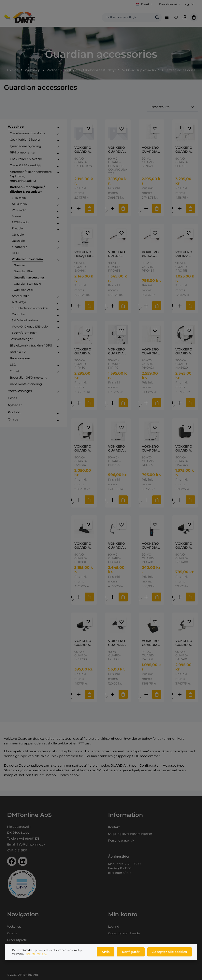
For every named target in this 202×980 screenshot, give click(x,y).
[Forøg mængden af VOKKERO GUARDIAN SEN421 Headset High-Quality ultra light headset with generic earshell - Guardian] (146, 213)
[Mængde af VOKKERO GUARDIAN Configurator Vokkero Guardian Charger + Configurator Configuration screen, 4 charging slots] (105, 213)
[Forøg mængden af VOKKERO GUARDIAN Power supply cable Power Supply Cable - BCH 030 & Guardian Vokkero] (112, 700)
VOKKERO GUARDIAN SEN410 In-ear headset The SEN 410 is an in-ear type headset (185, 154)
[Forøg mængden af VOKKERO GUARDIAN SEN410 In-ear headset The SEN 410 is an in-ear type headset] (180, 213)
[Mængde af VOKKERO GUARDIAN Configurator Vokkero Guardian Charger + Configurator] (71, 603)
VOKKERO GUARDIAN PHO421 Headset (151, 356)
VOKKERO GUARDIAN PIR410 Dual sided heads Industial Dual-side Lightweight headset (118, 356)
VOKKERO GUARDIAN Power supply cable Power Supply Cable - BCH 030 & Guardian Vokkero (117, 649)
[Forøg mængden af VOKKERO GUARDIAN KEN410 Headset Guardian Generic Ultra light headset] (146, 505)
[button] (58, 132)
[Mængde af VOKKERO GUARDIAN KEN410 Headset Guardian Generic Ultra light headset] (139, 505)
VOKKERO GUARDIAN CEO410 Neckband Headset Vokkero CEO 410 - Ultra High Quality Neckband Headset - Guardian (117, 551)
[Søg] (154, 20)
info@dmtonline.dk (31, 844)
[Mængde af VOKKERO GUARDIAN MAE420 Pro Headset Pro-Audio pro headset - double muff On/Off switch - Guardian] (172, 408)
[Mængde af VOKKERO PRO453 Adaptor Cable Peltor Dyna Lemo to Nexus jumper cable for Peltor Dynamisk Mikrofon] (172, 310)
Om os (12, 933)
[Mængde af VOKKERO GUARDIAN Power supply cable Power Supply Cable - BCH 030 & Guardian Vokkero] (105, 700)
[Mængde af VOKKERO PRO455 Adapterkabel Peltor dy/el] (105, 310)
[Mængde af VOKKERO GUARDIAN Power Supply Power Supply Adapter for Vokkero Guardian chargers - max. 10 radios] (71, 700)
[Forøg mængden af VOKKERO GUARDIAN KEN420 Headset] (112, 505)
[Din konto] (184, 20)
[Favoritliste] (174, 20)
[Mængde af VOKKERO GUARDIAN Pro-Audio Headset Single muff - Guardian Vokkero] (172, 700)
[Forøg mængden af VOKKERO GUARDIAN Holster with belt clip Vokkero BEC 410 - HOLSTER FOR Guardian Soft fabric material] (146, 603)
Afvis (108, 954)
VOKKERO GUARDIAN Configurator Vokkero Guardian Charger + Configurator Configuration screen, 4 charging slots (117, 154)
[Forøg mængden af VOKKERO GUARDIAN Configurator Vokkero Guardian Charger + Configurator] (79, 603)
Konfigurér (132, 954)
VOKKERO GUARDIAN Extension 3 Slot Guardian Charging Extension (84, 154)
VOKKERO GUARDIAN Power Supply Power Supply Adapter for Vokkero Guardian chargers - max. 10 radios (84, 649)
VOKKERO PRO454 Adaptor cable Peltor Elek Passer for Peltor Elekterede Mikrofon (151, 259)
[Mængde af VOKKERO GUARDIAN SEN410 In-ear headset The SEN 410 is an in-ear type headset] (172, 213)
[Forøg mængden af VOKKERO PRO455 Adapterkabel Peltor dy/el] (112, 310)
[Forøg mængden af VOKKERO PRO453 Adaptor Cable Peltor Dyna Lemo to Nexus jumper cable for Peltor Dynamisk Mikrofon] (180, 310)
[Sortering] (172, 112)
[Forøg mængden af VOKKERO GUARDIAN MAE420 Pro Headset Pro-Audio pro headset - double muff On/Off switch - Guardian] (180, 408)
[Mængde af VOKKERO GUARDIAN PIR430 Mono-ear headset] (71, 408)
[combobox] (124, 20)
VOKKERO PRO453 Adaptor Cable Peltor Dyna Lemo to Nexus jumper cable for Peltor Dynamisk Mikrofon (185, 259)
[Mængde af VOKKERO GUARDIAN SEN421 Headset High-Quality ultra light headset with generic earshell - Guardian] (139, 213)
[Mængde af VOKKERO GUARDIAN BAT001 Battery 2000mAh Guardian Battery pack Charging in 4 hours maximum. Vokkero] (139, 700)
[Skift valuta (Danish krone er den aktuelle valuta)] (169, 4)
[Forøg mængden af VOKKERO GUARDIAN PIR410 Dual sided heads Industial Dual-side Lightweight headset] (112, 408)
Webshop (14, 927)
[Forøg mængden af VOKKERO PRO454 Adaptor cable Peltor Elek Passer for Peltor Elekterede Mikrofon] (146, 310)
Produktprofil (17, 940)
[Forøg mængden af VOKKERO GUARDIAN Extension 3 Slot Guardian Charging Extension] (79, 213)
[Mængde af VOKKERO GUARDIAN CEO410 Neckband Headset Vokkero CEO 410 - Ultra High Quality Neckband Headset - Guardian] (105, 603)
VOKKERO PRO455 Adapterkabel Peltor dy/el (117, 259)
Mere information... (36, 955)
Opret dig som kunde (124, 933)
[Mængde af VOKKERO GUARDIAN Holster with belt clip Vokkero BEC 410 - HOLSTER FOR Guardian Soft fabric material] (139, 603)
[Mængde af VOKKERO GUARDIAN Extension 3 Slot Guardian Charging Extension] (71, 213)
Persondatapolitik (121, 840)
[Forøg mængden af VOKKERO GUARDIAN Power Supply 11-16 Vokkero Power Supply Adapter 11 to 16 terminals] (180, 603)
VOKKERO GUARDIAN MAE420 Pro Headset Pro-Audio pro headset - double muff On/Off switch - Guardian (184, 356)
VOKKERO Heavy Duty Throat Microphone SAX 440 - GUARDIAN (84, 259)
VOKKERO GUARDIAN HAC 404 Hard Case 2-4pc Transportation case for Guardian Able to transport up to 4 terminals (185, 454)
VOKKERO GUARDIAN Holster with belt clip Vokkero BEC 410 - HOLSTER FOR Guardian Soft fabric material (151, 551)
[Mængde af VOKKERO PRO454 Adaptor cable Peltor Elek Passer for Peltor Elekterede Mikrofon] (139, 310)
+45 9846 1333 (29, 838)
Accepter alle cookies (170, 954)
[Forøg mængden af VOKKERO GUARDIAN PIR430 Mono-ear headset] (79, 408)
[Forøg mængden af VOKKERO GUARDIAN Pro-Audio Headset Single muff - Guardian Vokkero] (180, 700)
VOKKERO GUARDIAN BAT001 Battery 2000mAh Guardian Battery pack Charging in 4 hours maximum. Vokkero (151, 649)
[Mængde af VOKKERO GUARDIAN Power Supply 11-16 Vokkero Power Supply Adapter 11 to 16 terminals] (172, 603)
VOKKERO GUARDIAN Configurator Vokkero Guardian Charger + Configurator (83, 551)
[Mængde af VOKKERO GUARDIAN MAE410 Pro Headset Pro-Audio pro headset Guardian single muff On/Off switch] (71, 505)
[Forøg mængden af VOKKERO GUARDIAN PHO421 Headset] (146, 408)
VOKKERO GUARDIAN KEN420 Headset (117, 454)
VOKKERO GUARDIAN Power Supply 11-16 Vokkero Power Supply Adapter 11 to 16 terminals (185, 551)
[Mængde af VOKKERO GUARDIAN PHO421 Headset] (139, 408)
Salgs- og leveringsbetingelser (130, 834)
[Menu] (164, 20)
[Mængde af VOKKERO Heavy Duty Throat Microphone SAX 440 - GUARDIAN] (71, 310)
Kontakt (114, 827)
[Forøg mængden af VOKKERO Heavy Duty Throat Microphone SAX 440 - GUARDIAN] (79, 310)
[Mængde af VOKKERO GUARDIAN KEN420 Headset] (105, 505)
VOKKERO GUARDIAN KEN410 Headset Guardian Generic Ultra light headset (151, 454)
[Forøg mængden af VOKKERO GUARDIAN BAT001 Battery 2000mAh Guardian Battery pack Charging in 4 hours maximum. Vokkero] (146, 700)
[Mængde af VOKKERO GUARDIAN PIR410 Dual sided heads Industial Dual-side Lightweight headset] (105, 408)
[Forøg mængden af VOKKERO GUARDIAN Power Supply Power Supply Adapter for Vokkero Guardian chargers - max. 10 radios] (79, 700)
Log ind (189, 4)
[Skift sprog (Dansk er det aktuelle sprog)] (144, 4)
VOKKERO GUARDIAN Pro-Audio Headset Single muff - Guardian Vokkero (185, 649)
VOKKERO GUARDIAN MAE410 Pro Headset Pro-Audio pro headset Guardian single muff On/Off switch (84, 454)
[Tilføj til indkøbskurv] (89, 213)
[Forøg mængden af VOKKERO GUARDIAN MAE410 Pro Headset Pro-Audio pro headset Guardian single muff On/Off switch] (79, 505)
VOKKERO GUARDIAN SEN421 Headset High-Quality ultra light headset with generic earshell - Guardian (151, 154)
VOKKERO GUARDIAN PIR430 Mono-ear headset (83, 356)
